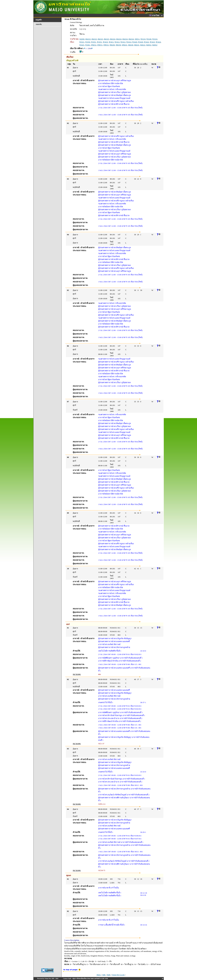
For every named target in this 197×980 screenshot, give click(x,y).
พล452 (149, 45)
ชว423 (152, 42)
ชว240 (149, 39)
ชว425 (82, 45)
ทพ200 (112, 45)
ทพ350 (118, 45)
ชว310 (155, 39)
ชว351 (94, 42)
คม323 (88, 39)
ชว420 (135, 42)
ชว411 (111, 42)
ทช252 (94, 45)
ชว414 (129, 42)
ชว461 (88, 45)
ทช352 (106, 45)
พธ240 (131, 45)
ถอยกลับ (39, 24)
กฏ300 (82, 39)
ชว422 (147, 42)
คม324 (113, 39)
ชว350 (88, 42)
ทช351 (100, 45)
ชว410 (105, 42)
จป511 (137, 39)
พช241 (125, 45)
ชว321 (82, 42)
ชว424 (158, 42)
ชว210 (143, 39)
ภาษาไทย (155, 15)
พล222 (143, 45)
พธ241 (137, 45)
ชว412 (117, 42)
